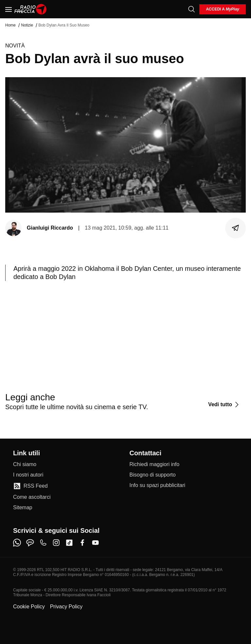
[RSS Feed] (30, 486)
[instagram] (56, 543)
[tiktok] (69, 543)
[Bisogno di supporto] (152, 475)
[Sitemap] (23, 508)
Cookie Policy (29, 607)
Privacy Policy (66, 607)
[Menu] (8, 9)
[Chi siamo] (25, 464)
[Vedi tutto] (224, 405)
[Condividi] (236, 228)
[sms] (30, 543)
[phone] (43, 543)
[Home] (31, 9)
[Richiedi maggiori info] (154, 464)
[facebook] (82, 543)
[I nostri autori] (28, 475)
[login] (223, 9)
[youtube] (95, 543)
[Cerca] (192, 9)
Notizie (27, 25)
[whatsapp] (17, 543)
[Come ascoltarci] (32, 497)
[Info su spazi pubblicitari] (157, 485)
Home (10, 25)
